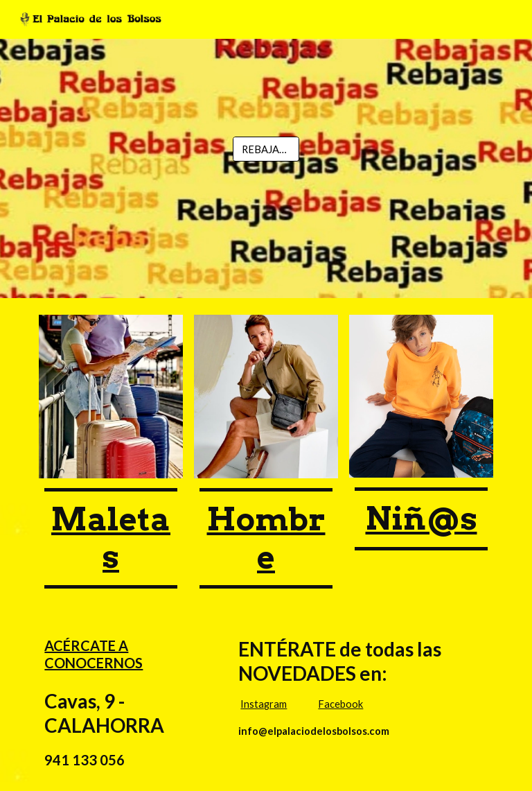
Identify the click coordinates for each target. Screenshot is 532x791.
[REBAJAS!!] (266, 149)
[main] (110, 538)
